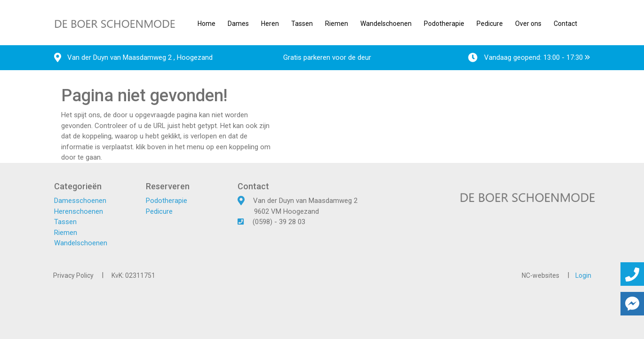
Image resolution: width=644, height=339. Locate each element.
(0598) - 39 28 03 (279, 222)
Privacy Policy (73, 275)
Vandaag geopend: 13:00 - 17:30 (529, 57)
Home (207, 24)
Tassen (302, 24)
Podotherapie (444, 24)
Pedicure (490, 24)
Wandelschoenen (386, 24)
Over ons (528, 24)
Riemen (337, 24)
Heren (270, 24)
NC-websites (541, 275)
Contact (565, 24)
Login (583, 275)
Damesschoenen (80, 201)
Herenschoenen (79, 211)
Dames (238, 24)
